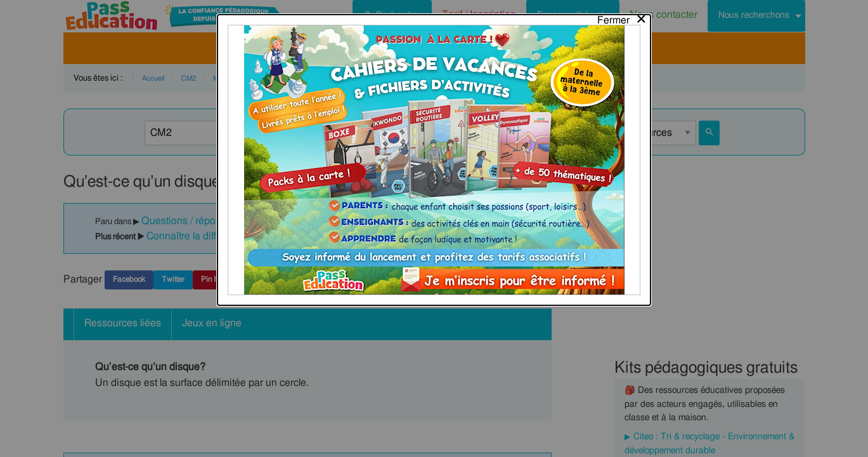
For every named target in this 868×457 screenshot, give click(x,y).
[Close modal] (622, 17)
